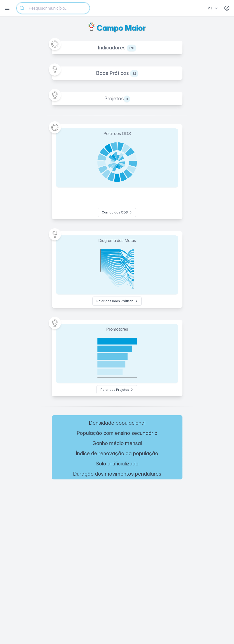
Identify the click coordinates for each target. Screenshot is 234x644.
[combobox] (53, 8)
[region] (117, 519)
